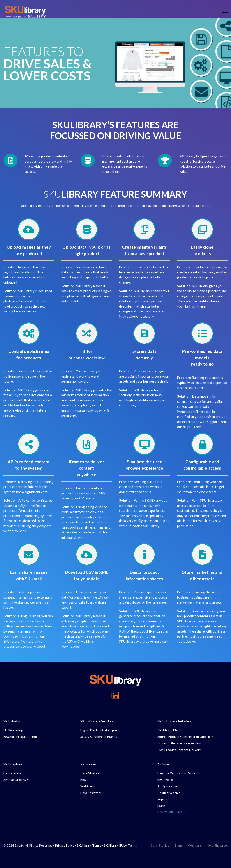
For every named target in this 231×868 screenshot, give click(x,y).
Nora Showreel (91, 793)
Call (170, 812)
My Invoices (166, 780)
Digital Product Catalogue (99, 730)
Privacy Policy (65, 845)
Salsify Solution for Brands (99, 737)
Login (161, 806)
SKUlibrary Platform (171, 730)
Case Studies (90, 773)
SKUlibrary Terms (89, 845)
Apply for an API (169, 786)
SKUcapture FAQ (16, 780)
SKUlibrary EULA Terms (120, 845)
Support (163, 799)
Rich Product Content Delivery (179, 750)
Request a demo (169, 793)
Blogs (84, 780)
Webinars (87, 786)
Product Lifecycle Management (179, 743)
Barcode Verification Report (177, 773)
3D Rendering (13, 730)
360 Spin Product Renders (22, 737)
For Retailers (12, 773)
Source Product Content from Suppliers (185, 737)
